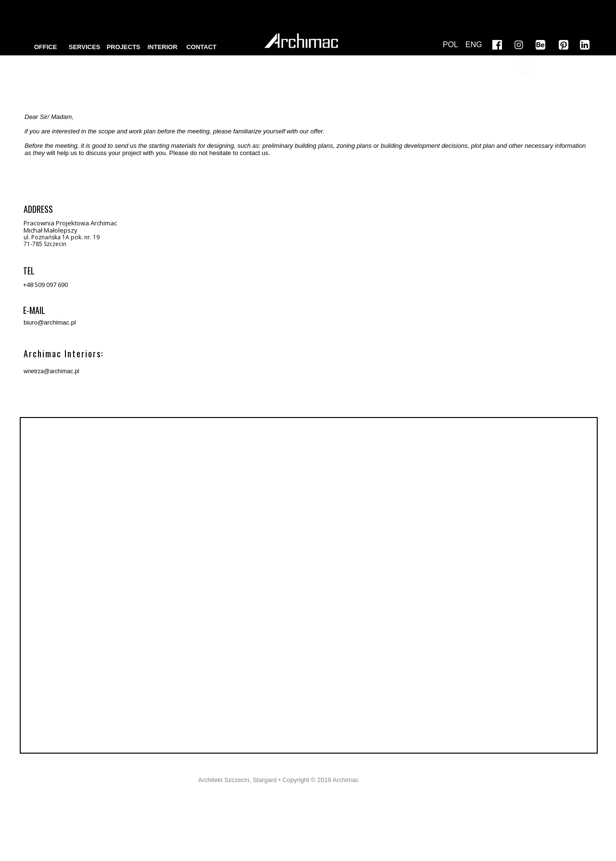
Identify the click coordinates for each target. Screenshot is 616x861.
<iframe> (309, 585)
